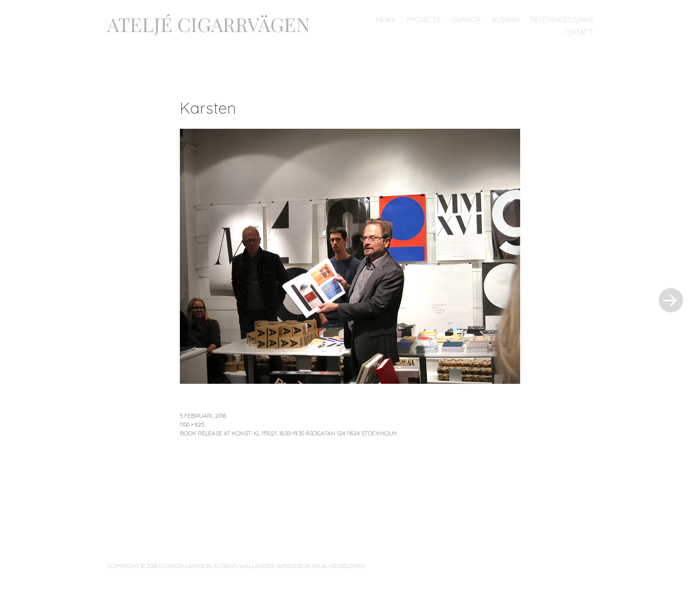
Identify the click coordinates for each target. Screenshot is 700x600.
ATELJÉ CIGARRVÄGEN (209, 24)
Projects (424, 19)
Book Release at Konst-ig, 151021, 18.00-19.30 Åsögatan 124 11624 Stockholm (288, 433)
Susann (505, 19)
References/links (562, 19)
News (385, 19)
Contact (577, 32)
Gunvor (466, 19)
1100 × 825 (192, 424)
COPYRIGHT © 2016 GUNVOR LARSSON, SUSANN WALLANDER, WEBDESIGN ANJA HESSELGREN (236, 566)
